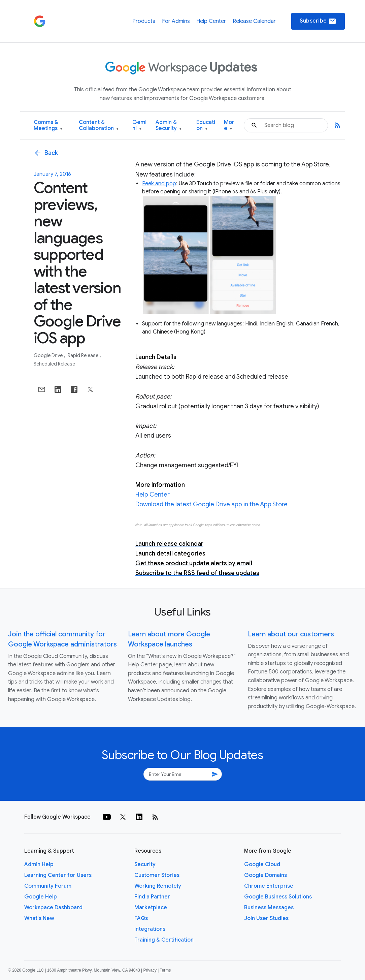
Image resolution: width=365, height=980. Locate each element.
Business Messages (269, 908)
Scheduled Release (54, 364)
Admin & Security (169, 125)
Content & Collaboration (99, 125)
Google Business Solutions (278, 897)
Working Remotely (158, 886)
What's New (39, 918)
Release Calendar (254, 21)
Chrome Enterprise (269, 886)
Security (145, 864)
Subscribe (318, 21)
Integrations (150, 929)
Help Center (211, 21)
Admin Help (39, 864)
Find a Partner (152, 897)
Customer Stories (157, 875)
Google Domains (266, 875)
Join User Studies (266, 918)
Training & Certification (164, 940)
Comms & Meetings (48, 125)
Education (206, 125)
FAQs (141, 918)
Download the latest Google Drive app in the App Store (211, 504)
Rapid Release (84, 355)
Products (144, 21)
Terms (165, 970)
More (229, 125)
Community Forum (48, 886)
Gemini (139, 125)
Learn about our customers (291, 634)
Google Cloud (262, 864)
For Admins (176, 21)
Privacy (150, 970)
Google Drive (49, 355)
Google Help (41, 897)
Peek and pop (159, 184)
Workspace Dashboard (53, 908)
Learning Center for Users (58, 875)
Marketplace (151, 908)
